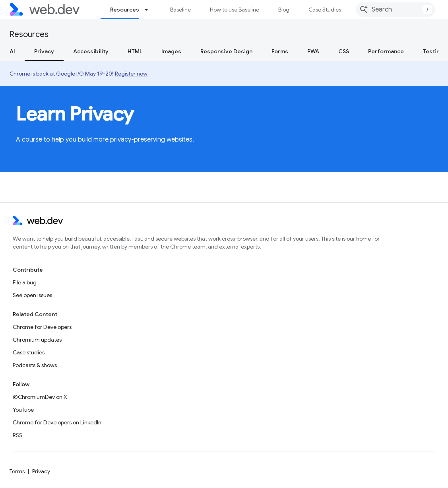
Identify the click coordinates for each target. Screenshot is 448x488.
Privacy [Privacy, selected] (44, 51)
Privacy (41, 471)
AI (12, 51)
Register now (131, 74)
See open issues (32, 295)
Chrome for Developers (42, 327)
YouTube (23, 410)
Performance (386, 51)
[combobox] (396, 10)
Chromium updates (37, 340)
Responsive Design (226, 51)
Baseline (180, 10)
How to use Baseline (235, 10)
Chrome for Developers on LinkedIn (57, 422)
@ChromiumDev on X (40, 397)
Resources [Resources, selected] (125, 10)
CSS (344, 51)
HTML (135, 51)
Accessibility (91, 51)
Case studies (29, 352)
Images (171, 51)
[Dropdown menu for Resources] (150, 10)
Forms (280, 51)
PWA (313, 51)
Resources (29, 34)
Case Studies (325, 10)
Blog (284, 10)
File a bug (25, 282)
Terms (17, 471)
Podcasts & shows (35, 365)
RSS (17, 435)
